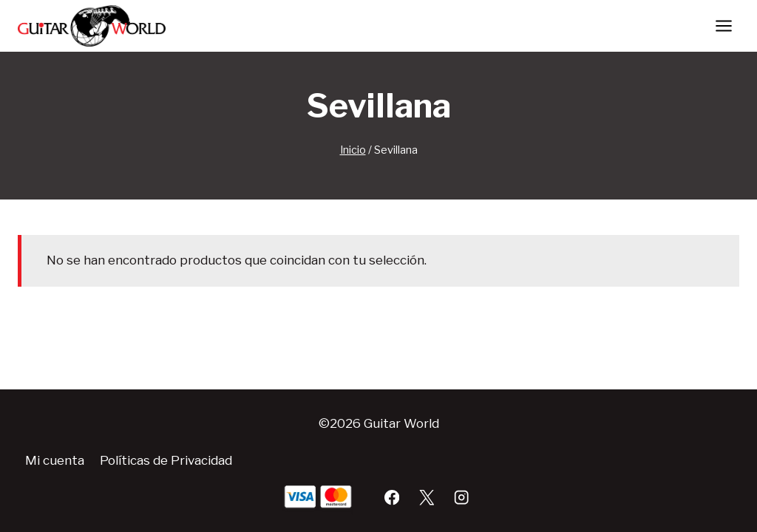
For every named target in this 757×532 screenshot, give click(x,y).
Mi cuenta (55, 460)
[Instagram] (462, 498)
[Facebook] (392, 498)
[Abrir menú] (723, 25)
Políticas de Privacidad (166, 460)
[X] (427, 498)
